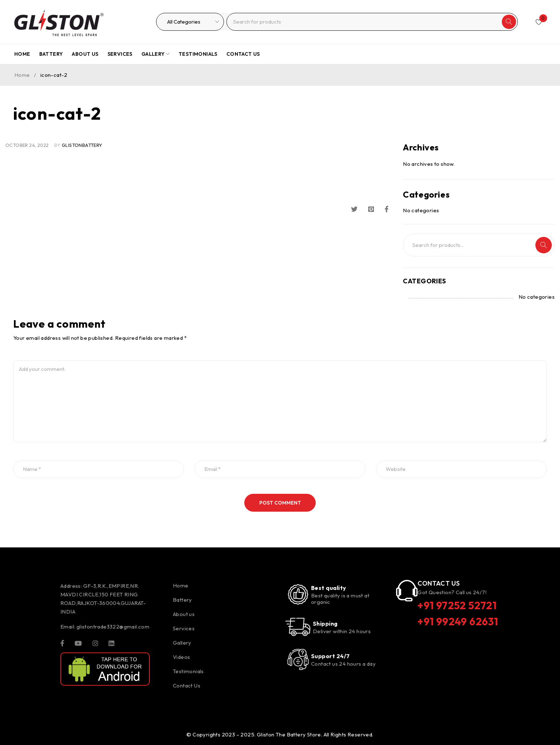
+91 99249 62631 (458, 621)
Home (22, 75)
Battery (182, 600)
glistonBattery (82, 145)
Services (184, 628)
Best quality (329, 588)
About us (184, 614)
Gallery (182, 643)
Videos (181, 657)
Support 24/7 (330, 656)
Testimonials (188, 671)
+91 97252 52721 (458, 605)
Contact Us (187, 686)
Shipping (325, 624)
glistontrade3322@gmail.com (113, 627)
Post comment (280, 503)
